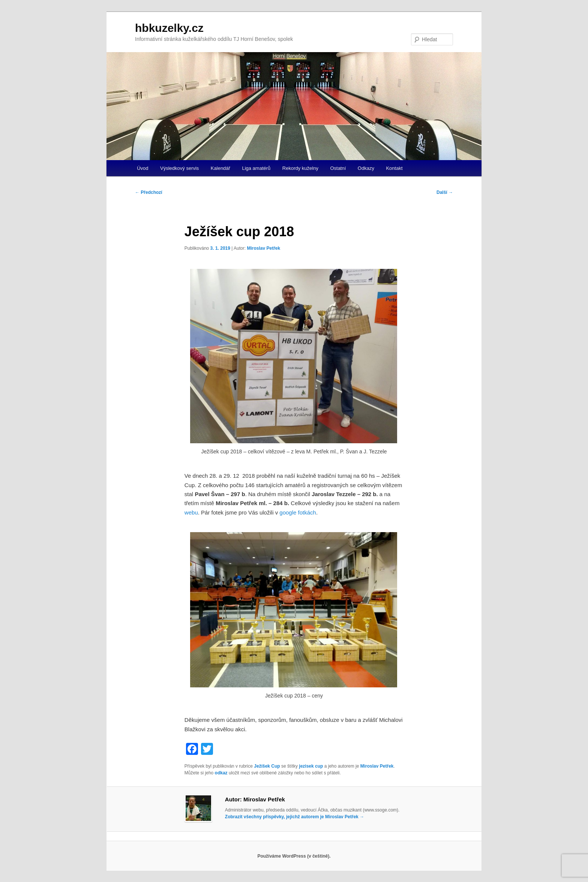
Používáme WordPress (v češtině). (294, 856)
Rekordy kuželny (300, 168)
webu (191, 512)
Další (445, 192)
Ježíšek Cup (267, 766)
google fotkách (298, 512)
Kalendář (220, 168)
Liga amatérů (256, 168)
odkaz (221, 773)
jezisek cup (311, 766)
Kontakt (394, 168)
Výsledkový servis (179, 168)
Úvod (142, 168)
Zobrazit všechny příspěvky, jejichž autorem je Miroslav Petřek (295, 817)
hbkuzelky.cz (169, 28)
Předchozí (149, 192)
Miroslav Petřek (263, 248)
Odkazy (366, 168)
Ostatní (338, 168)
